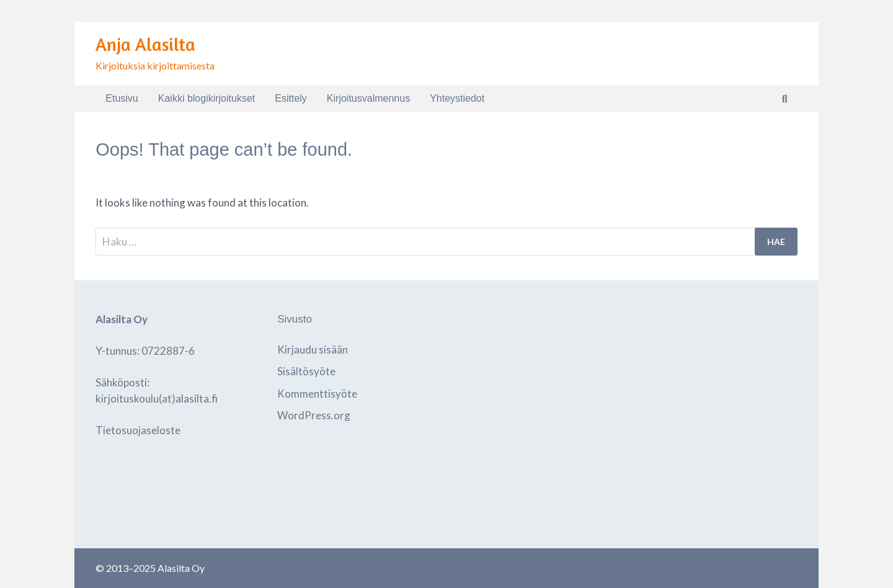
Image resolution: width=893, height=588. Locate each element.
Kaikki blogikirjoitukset (207, 98)
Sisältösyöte (306, 371)
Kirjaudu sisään (313, 350)
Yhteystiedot (457, 98)
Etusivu (122, 98)
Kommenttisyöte (317, 394)
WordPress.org (314, 415)
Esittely (291, 98)
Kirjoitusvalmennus (368, 98)
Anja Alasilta (145, 44)
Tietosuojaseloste (138, 430)
